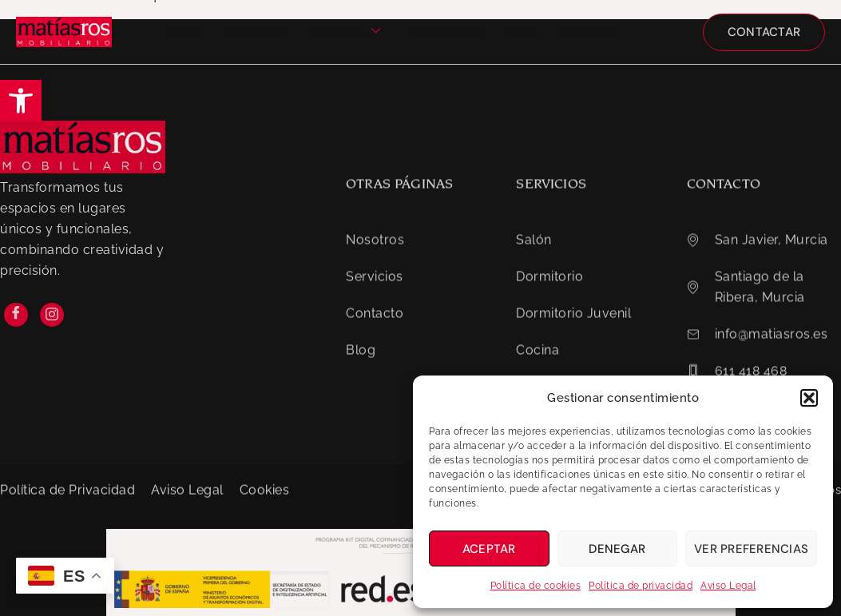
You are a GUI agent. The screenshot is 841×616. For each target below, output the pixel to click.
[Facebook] (16, 344)
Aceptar (489, 549)
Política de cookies (536, 586)
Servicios (345, 32)
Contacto (589, 32)
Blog (521, 32)
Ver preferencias (751, 549)
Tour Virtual (446, 32)
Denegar (617, 549)
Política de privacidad (641, 586)
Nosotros (257, 32)
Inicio (187, 32)
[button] (21, 101)
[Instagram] (52, 344)
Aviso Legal (728, 586)
